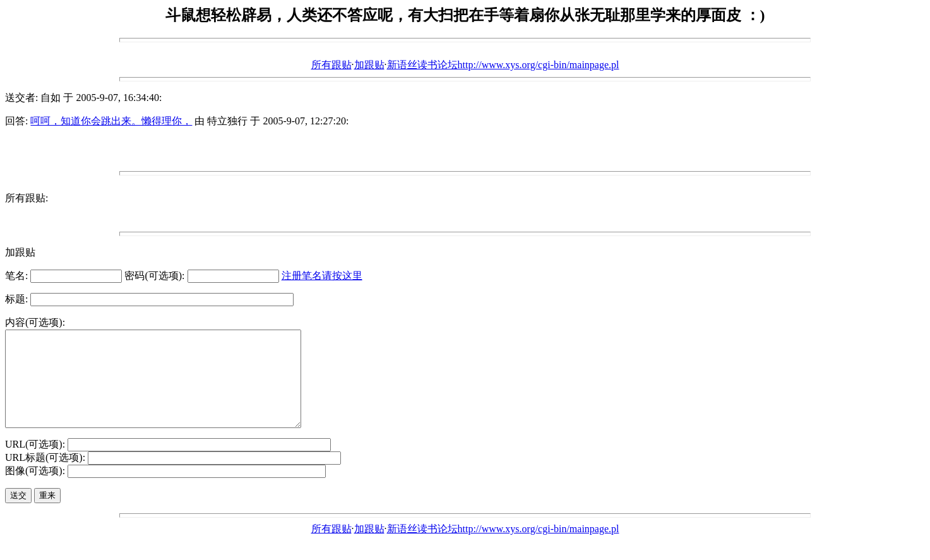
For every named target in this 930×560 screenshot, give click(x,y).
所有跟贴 (331, 65)
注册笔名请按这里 (322, 276)
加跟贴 (369, 65)
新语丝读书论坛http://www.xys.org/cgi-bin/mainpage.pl (503, 65)
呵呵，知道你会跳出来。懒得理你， (111, 121)
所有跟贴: (27, 198)
